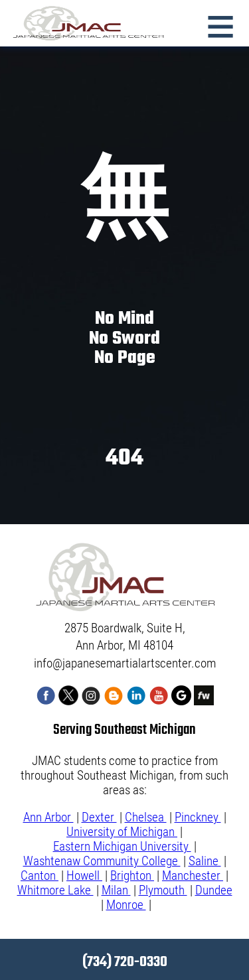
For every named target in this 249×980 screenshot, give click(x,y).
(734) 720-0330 (125, 962)
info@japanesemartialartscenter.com (125, 664)
